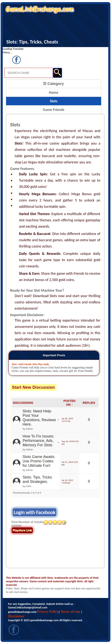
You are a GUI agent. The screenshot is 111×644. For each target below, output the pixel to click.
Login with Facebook (35, 512)
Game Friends (54, 110)
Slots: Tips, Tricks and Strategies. (37, 479)
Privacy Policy (48, 612)
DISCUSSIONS (23, 403)
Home (54, 92)
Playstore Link (22, 530)
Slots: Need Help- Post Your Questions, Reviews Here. (39, 418)
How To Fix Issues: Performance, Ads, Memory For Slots (38, 441)
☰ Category (53, 84)
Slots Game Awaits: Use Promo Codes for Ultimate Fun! (39, 461)
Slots (54, 101)
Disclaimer (16, 616)
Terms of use (70, 612)
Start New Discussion (33, 387)
